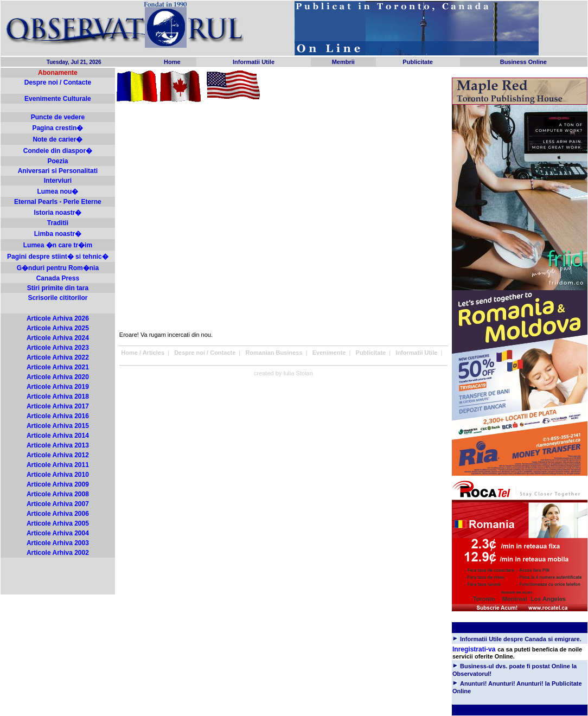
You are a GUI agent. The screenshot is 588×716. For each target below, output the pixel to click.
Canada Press (58, 278)
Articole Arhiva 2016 (58, 416)
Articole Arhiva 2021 (58, 367)
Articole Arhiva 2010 (58, 475)
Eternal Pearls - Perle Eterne (58, 202)
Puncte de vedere (58, 117)
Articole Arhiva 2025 (58, 328)
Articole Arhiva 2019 (58, 387)
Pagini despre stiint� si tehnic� (58, 257)
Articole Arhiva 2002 (58, 553)
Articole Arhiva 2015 (58, 426)
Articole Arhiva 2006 (58, 514)
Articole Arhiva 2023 (58, 348)
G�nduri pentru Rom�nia (58, 268)
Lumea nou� (57, 191)
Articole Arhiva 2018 (58, 397)
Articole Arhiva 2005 (58, 523)
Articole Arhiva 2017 (58, 406)
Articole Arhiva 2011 (58, 465)
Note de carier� (57, 139)
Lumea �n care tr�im (58, 245)
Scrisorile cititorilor (57, 298)
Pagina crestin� (57, 128)
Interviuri (58, 181)
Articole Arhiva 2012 (58, 455)
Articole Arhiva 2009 (58, 484)
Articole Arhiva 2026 (58, 318)
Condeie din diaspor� (58, 151)
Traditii (58, 223)
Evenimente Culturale (58, 99)
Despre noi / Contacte (58, 82)
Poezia (57, 161)
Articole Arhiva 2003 (58, 543)
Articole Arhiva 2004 (58, 533)
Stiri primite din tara (58, 288)
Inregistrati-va (474, 649)
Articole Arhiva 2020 (58, 377)
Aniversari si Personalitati (58, 171)
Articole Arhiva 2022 (58, 357)
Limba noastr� (58, 234)
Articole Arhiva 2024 (58, 338)
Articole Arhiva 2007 (58, 504)
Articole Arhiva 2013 (58, 445)
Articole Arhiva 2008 (58, 494)
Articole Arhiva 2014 (58, 436)
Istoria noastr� (57, 213)
